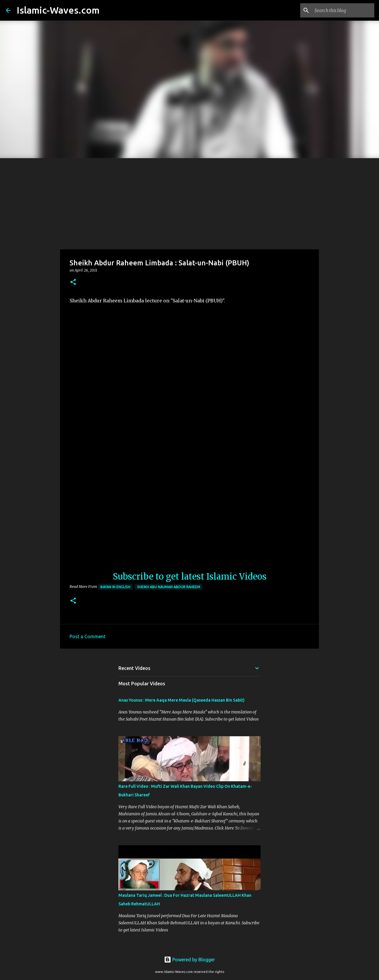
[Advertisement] (189, 203)
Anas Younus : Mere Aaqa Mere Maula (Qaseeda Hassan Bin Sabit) (182, 700)
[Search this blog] (343, 10)
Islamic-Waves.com (58, 10)
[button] (73, 282)
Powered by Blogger (189, 960)
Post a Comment (87, 636)
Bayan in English (115, 587)
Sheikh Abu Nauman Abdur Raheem (169, 587)
